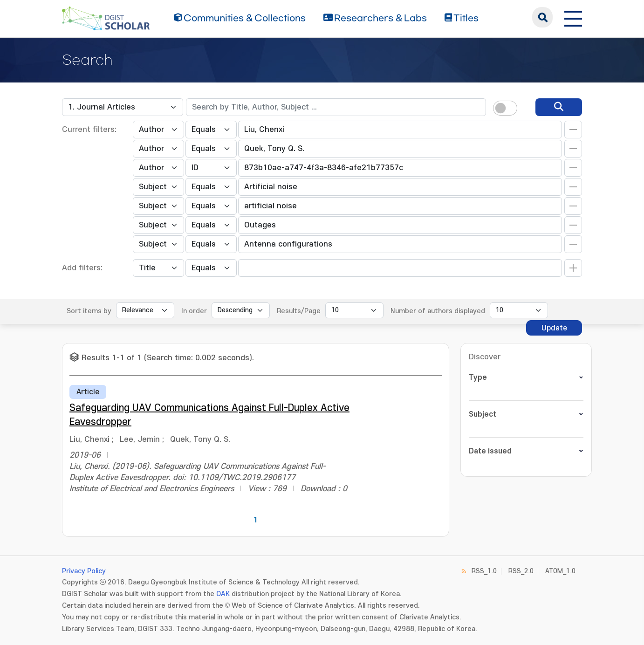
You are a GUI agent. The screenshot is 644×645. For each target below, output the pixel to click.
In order (194, 311)
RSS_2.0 (521, 571)
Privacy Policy (84, 571)
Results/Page (299, 311)
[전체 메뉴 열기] (573, 17)
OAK (223, 594)
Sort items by (89, 311)
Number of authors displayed (438, 311)
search (542, 17)
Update (554, 328)
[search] (559, 107)
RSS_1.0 (484, 571)
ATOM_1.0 (560, 571)
